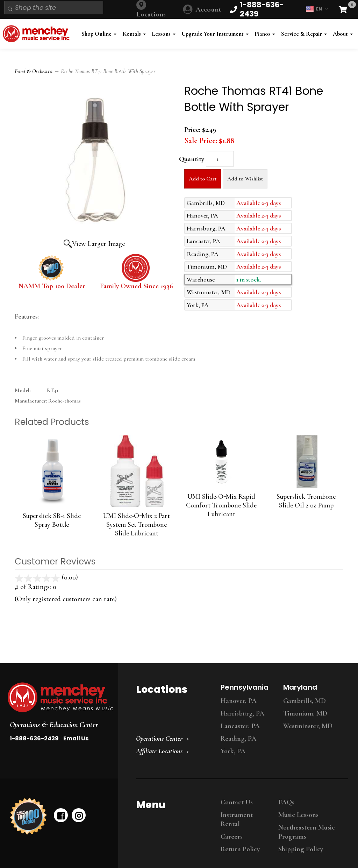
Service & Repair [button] (304, 34)
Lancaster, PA (240, 726)
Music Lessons (298, 815)
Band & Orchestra (34, 71)
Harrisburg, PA (242, 713)
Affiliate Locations (159, 751)
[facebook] (61, 815)
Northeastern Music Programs (307, 832)
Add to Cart (203, 179)
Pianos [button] (265, 34)
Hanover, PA (239, 701)
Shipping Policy (301, 849)
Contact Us (237, 802)
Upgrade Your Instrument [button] (215, 34)
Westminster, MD (308, 726)
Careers (232, 837)
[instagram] (79, 815)
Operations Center (159, 739)
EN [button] (317, 9)
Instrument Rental (237, 819)
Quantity (192, 159)
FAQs (286, 802)
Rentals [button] (134, 34)
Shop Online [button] (99, 34)
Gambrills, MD (305, 701)
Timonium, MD (305, 713)
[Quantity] (220, 159)
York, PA (233, 751)
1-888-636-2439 (34, 738)
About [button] (343, 34)
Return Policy (240, 849)
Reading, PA (238, 739)
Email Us (76, 738)
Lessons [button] (164, 34)
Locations (151, 14)
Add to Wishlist (245, 179)
